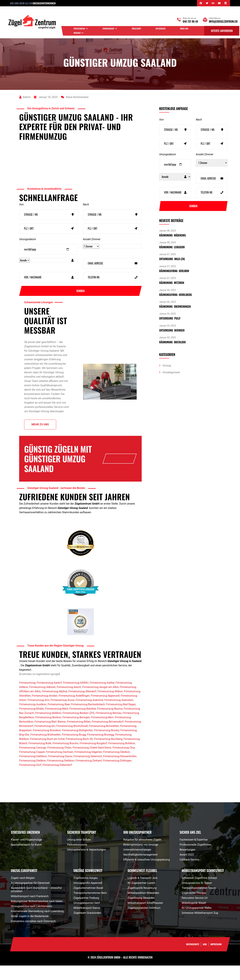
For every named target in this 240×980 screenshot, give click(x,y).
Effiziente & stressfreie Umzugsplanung (146, 874)
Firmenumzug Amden (45, 710)
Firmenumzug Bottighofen (77, 745)
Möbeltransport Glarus (87, 922)
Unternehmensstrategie (137, 864)
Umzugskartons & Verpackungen (86, 864)
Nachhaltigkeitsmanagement (140, 869)
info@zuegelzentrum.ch (223, 21)
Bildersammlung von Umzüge (141, 859)
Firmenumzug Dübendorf (57, 779)
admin (25, 97)
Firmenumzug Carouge (33, 762)
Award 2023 (187, 869)
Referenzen (161, 29)
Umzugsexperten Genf (87, 917)
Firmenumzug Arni (38, 714)
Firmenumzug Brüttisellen (45, 749)
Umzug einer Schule (79, 854)
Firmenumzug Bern (102, 732)
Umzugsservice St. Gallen (197, 897)
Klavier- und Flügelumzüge (26, 854)
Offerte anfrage (123, 463)
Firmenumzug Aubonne (89, 714)
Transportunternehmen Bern (90, 907)
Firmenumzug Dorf (30, 779)
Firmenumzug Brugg (74, 749)
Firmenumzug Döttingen (117, 775)
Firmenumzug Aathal (102, 697)
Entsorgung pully (170, 319)
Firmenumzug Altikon (110, 706)
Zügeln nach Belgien (23, 892)
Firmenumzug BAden (32, 723)
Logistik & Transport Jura (142, 892)
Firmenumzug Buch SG (79, 753)
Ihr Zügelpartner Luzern (141, 897)
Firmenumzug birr (45, 740)
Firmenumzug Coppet (32, 766)
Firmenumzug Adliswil (42, 702)
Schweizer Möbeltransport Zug (200, 927)
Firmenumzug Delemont (88, 771)
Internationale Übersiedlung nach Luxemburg (37, 926)
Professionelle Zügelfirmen (196, 859)
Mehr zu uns (40, 427)
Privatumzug (79, 29)
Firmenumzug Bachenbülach (88, 719)
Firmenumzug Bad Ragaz (121, 719)
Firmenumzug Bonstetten (104, 740)
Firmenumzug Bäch (57, 723)
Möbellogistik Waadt (194, 917)
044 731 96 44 (190, 21)
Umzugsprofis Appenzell (88, 897)
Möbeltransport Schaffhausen (145, 917)
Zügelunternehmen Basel (88, 902)
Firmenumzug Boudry (107, 745)
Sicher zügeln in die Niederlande (30, 931)
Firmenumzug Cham (59, 762)
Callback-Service (189, 874)
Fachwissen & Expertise (194, 854)
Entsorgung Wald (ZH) (172, 259)
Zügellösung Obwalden (141, 912)
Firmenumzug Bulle (40, 758)
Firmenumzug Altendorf (82, 706)
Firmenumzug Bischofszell (72, 740)
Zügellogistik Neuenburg (142, 902)
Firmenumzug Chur (124, 762)
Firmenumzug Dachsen (59, 766)
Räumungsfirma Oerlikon (174, 271)
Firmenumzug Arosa (62, 714)
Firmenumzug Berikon (48, 732)
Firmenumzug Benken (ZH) (79, 727)
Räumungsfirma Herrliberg (175, 295)
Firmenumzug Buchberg (108, 753)
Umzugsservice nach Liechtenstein (31, 921)
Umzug (167, 366)
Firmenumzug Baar (59, 719)
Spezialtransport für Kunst (26, 859)
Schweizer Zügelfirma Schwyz (199, 892)
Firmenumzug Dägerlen (88, 766)
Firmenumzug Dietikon (32, 775)
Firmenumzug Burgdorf (93, 758)
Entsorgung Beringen (172, 331)
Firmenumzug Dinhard (89, 775)
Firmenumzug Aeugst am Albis (100, 702)
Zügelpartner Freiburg (86, 912)
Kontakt (77, 33)
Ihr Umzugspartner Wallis (197, 922)
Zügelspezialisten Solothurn (144, 922)
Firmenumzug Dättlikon (33, 771)
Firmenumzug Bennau (108, 727)
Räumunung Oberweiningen (175, 307)
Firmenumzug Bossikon (47, 745)
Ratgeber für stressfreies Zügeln (142, 854)
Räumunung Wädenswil (173, 236)
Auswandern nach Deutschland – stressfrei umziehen (36, 904)
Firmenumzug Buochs (65, 758)
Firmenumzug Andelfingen (74, 710)
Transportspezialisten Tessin (199, 902)
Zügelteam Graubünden (87, 927)
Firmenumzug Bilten (79, 736)
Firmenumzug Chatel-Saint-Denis (92, 762)
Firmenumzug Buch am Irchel (47, 753)
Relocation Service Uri (195, 912)
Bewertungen (187, 864)
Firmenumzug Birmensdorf (108, 736)
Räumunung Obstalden (172, 342)
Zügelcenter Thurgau (194, 907)
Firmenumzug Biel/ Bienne (50, 736)
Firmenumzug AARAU (76, 697)
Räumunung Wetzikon (172, 283)
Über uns (184, 29)
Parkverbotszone (77, 859)
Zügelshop (136, 29)
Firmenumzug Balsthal (83, 723)
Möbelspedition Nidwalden (143, 907)
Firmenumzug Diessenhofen (120, 771)
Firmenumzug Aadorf (49, 697)
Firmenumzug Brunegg (101, 749)
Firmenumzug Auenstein (119, 714)
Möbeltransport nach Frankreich (30, 911)
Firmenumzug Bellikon (48, 727)
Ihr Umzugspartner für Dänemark (30, 897)
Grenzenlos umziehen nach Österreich (33, 936)
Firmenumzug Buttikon (122, 758)
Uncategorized (171, 373)
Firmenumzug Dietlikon (61, 775)
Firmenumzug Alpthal (54, 706)
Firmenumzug (108, 29)
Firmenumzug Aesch (69, 702)
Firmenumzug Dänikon (116, 766)
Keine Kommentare (75, 97)
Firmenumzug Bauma (110, 723)
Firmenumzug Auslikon (33, 719)
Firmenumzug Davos (60, 771)
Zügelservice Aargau (86, 892)
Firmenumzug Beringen (76, 732)
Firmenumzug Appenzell (105, 710)
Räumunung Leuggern (172, 247)
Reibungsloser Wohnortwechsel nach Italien (37, 916)
